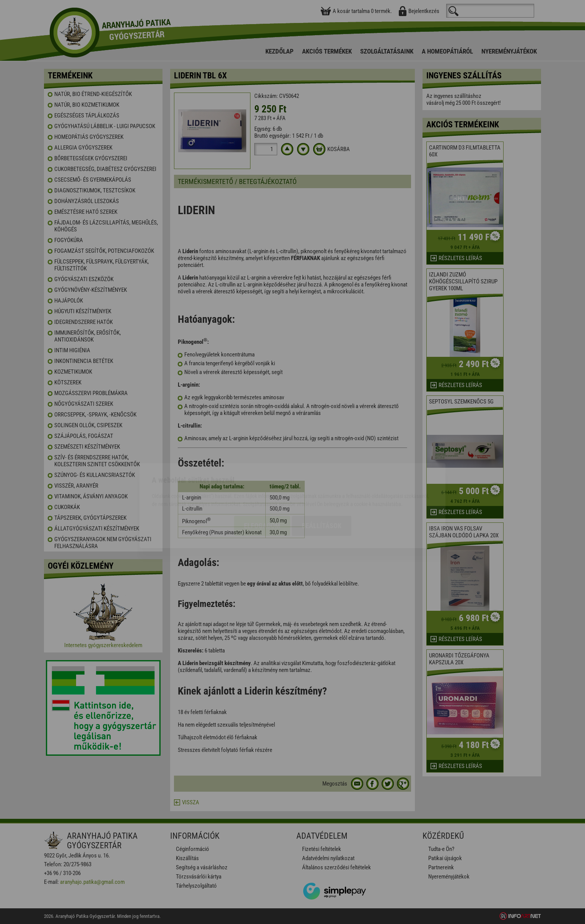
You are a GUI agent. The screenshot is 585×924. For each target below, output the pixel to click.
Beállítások (322, 482)
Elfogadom (262, 482)
